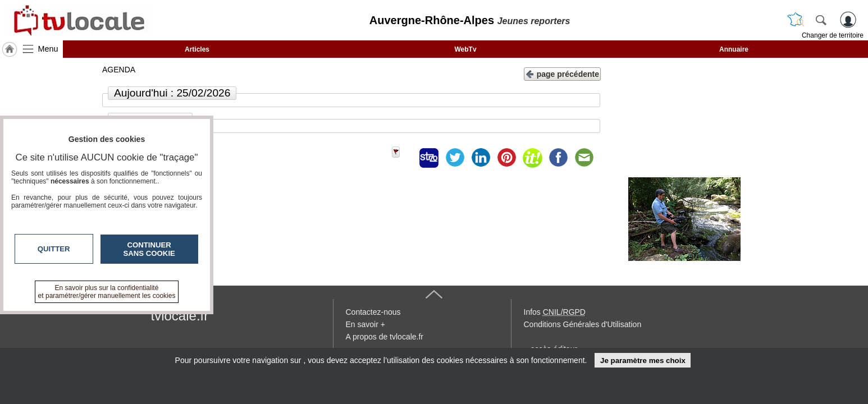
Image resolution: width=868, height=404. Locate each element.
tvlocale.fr (180, 316)
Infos (555, 312)
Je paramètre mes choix (643, 361)
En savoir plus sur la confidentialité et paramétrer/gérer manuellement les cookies (107, 292)
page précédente (562, 73)
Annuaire (734, 49)
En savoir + (366, 324)
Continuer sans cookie (149, 249)
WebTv (465, 49)
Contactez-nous (373, 312)
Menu (48, 49)
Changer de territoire (833, 35)
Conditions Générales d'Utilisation (583, 324)
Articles (197, 49)
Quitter (54, 249)
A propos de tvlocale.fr (385, 337)
